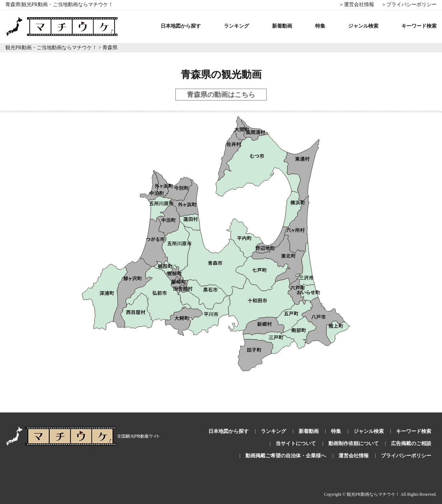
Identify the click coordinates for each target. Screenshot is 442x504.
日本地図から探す (181, 26)
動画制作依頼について (354, 444)
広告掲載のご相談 (411, 444)
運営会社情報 (354, 456)
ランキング (236, 26)
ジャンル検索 (363, 26)
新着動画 (282, 26)
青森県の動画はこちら (221, 95)
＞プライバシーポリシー (409, 4)
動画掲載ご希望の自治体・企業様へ (286, 456)
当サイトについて (296, 444)
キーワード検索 (419, 26)
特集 (320, 26)
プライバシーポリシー (406, 456)
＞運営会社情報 (356, 4)
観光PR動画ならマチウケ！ (373, 494)
